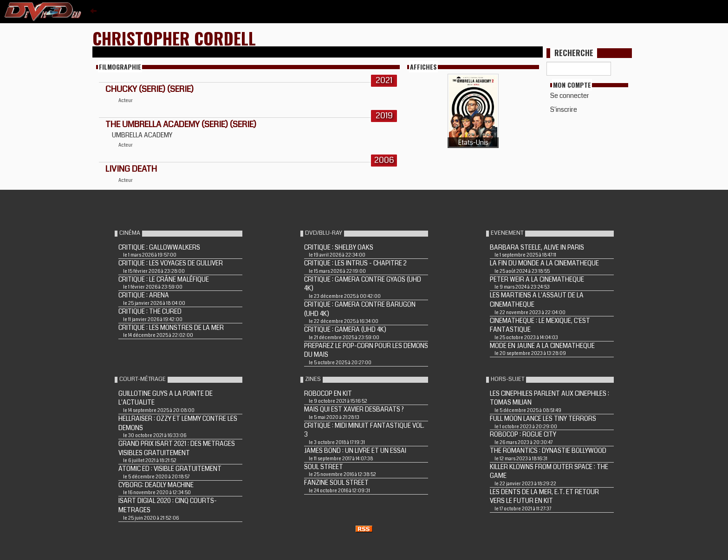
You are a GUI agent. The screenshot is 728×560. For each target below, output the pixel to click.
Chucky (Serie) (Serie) (149, 89)
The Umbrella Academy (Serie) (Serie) (181, 124)
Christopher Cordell (174, 38)
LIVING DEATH (131, 169)
